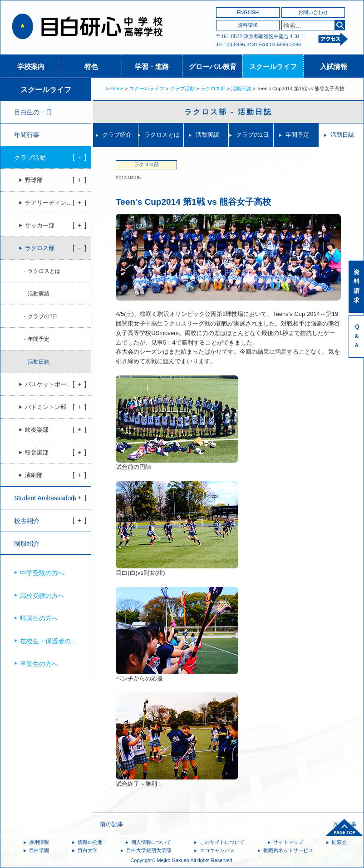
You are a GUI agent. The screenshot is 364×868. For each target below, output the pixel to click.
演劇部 (34, 475)
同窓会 (339, 842)
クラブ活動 (182, 89)
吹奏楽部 (37, 430)
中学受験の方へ (42, 573)
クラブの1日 (252, 135)
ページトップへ (344, 828)
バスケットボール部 (52, 385)
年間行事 (27, 135)
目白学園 (39, 850)
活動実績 (207, 135)
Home (117, 89)
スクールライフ (273, 67)
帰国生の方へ (39, 618)
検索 (340, 25)
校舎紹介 (27, 521)
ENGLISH (248, 12)
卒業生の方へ (39, 664)
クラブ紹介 (117, 135)
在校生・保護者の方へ (52, 641)
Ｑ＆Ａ (357, 336)
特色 (91, 67)
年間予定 (297, 135)
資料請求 (248, 25)
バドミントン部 (46, 407)
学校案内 (31, 67)
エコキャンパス (217, 850)
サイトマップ (288, 842)
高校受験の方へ (42, 596)
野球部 (34, 180)
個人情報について (151, 842)
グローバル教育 (213, 67)
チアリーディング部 (52, 203)
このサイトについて (222, 842)
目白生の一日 (33, 112)
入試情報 (334, 67)
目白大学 (88, 850)
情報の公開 (90, 842)
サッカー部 (40, 226)
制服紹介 (27, 543)
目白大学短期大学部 (149, 850)
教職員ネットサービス (288, 850)
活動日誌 (241, 89)
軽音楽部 (37, 453)
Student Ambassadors (45, 498)
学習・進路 (152, 67)
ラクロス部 (213, 89)
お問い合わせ (313, 12)
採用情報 (39, 842)
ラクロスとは (162, 135)
